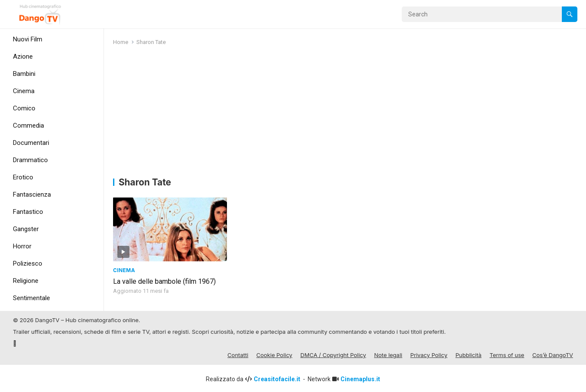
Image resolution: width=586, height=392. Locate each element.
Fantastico (28, 212)
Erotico (23, 177)
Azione (23, 56)
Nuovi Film (28, 39)
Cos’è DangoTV (553, 354)
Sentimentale (32, 298)
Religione (26, 281)
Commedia (28, 125)
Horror (22, 246)
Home (121, 42)
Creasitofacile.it (278, 377)
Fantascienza (32, 194)
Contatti (238, 354)
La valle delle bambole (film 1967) (164, 280)
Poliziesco (28, 263)
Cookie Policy (274, 354)
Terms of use (507, 354)
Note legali (388, 354)
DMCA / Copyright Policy (333, 354)
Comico (24, 108)
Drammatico (30, 160)
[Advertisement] (345, 113)
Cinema (24, 91)
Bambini (24, 74)
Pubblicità (468, 354)
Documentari (31, 143)
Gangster (26, 229)
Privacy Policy (429, 354)
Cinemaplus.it (360, 377)
